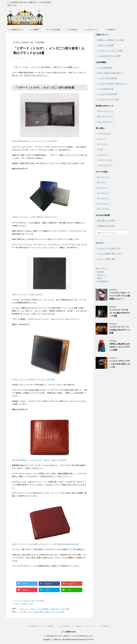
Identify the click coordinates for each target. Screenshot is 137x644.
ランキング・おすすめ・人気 (24, 601)
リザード (31, 604)
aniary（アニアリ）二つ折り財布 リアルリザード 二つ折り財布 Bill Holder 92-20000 (45, 544)
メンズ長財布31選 (105, 68)
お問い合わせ (101, 275)
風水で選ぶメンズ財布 (106, 220)
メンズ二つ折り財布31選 (107, 78)
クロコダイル (103, 155)
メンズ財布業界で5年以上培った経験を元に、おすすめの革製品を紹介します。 (69, 636)
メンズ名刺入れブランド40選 (109, 56)
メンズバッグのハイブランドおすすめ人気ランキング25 (120, 364)
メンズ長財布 (34, 30)
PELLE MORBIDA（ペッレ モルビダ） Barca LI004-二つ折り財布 (39, 460)
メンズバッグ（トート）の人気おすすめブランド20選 (120, 330)
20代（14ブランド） (106, 111)
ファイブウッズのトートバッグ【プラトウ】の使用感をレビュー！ (120, 296)
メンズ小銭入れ (72, 30)
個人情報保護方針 (103, 281)
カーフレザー (103, 144)
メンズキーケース (91, 30)
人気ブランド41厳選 (105, 45)
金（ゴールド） (104, 203)
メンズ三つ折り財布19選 (107, 94)
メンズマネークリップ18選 (108, 99)
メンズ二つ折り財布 (53, 30)
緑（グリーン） (104, 177)
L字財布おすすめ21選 (106, 226)
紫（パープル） (104, 209)
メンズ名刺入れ (110, 30)
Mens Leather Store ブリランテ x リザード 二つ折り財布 (34, 141)
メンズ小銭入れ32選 (105, 89)
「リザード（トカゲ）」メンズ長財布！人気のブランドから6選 (44, 609)
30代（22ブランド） (106, 116)
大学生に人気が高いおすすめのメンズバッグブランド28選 (120, 347)
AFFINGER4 (90, 640)
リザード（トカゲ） (105, 160)
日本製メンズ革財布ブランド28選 (111, 40)
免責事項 (100, 278)
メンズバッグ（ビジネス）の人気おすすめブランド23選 (120, 313)
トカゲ (16, 604)
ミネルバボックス (104, 165)
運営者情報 (101, 272)
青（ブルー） (103, 182)
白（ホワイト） (104, 193)
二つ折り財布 (39, 601)
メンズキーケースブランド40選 (110, 51)
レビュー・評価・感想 (106, 259)
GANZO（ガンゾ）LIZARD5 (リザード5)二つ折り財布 (33, 379)
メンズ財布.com (68, 632)
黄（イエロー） (104, 198)
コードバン (102, 139)
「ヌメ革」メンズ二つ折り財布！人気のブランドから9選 (41, 612)
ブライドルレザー (104, 133)
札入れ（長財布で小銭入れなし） (111, 73)
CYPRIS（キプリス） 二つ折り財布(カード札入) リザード (35, 217)
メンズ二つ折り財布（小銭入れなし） (112, 83)
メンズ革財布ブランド (15, 30)
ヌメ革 (100, 149)
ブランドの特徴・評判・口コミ (110, 254)
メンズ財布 (23, 604)
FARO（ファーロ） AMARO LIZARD (27, 294)
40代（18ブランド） (106, 122)
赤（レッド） (103, 188)
